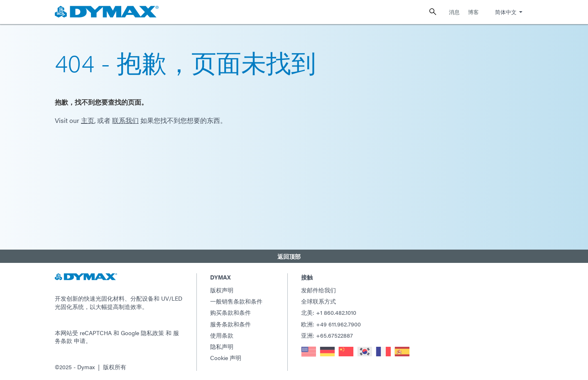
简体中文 (506, 12)
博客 (473, 12)
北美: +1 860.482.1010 (329, 311)
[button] (294, 255)
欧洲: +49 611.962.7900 (331, 322)
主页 (88, 120)
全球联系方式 (318, 300)
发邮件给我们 (318, 289)
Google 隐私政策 (142, 331)
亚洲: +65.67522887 (327, 334)
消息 (454, 12)
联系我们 (125, 120)
